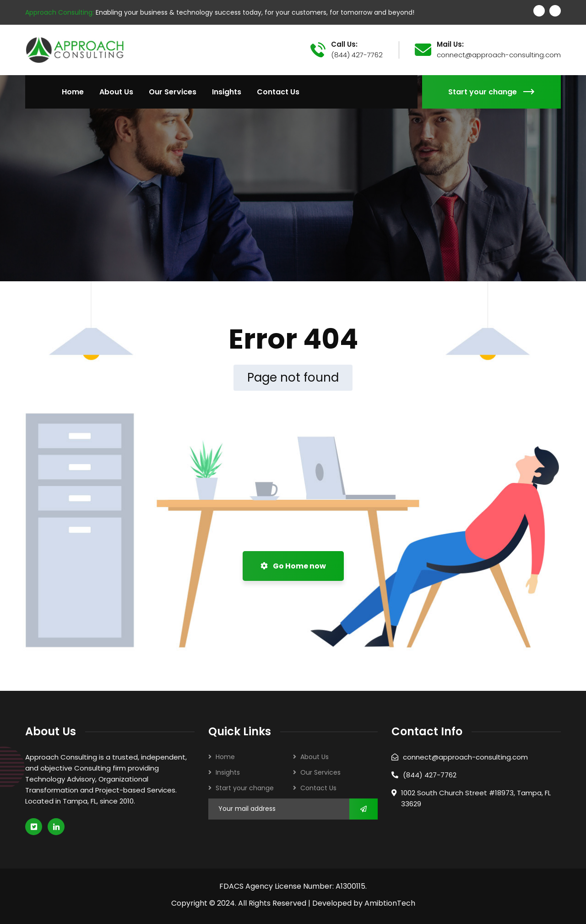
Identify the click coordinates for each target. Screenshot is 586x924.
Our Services (320, 772)
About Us (315, 757)
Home (225, 757)
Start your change (491, 92)
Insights (228, 772)
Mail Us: (450, 44)
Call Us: (344, 44)
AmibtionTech (390, 903)
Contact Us (318, 788)
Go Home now (293, 566)
